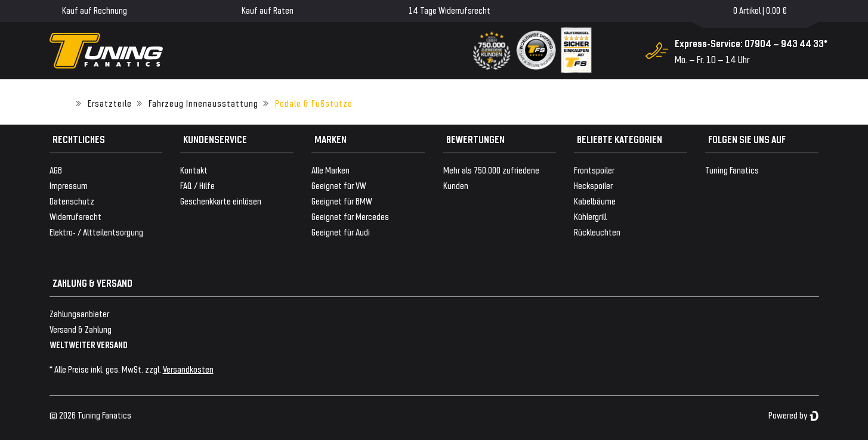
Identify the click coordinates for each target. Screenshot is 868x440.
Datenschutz (72, 201)
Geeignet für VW (339, 185)
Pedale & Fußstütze (314, 103)
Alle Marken (330, 170)
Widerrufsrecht (75, 216)
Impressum (69, 185)
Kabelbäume (595, 201)
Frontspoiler (594, 170)
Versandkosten (188, 369)
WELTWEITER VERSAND (89, 344)
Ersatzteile (110, 103)
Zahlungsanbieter (79, 313)
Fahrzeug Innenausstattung (203, 103)
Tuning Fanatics (732, 170)
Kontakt (194, 170)
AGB (56, 170)
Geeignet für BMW (342, 201)
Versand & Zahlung (81, 329)
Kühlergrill (590, 216)
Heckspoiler (593, 185)
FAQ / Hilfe (197, 185)
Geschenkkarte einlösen (221, 201)
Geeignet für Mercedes (350, 216)
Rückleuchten (597, 232)
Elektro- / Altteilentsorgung (96, 232)
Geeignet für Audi (341, 232)
